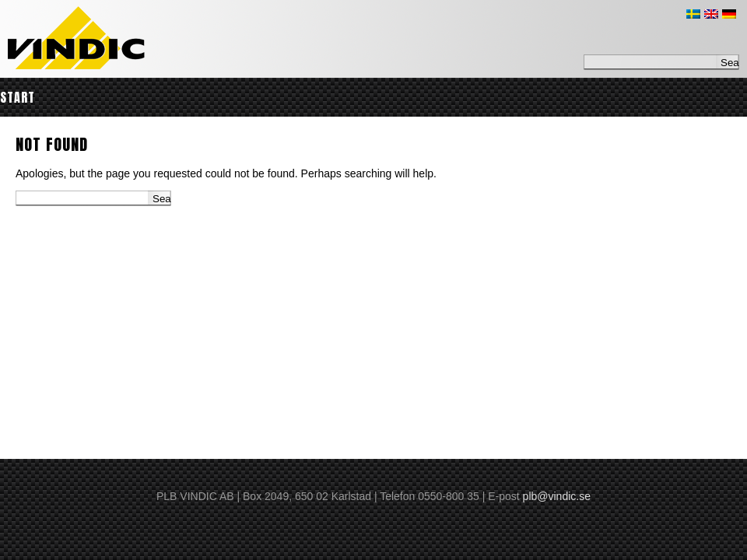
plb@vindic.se (557, 496)
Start (18, 97)
